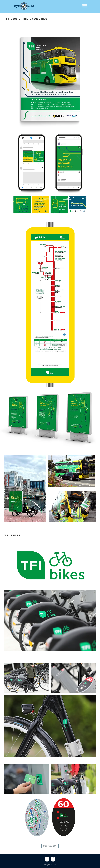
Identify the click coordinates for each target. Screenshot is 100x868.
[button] (85, 6)
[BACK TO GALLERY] (50, 846)
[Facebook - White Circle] (53, 859)
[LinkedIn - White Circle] (47, 859)
